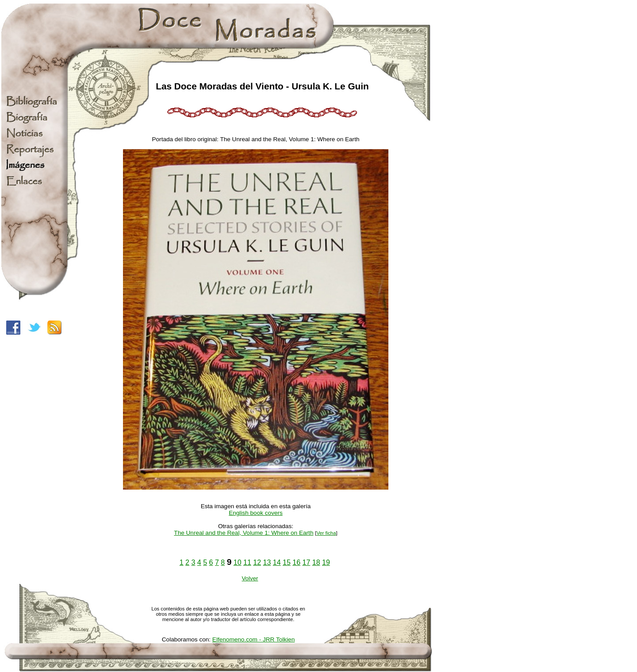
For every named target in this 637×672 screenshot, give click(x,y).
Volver (250, 578)
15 (287, 562)
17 (307, 562)
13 (267, 562)
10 (238, 562)
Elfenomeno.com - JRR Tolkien (253, 639)
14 (277, 562)
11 (247, 562)
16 (296, 562)
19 (326, 562)
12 (257, 562)
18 (316, 562)
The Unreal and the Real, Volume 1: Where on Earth (244, 533)
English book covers (256, 513)
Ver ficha (326, 533)
